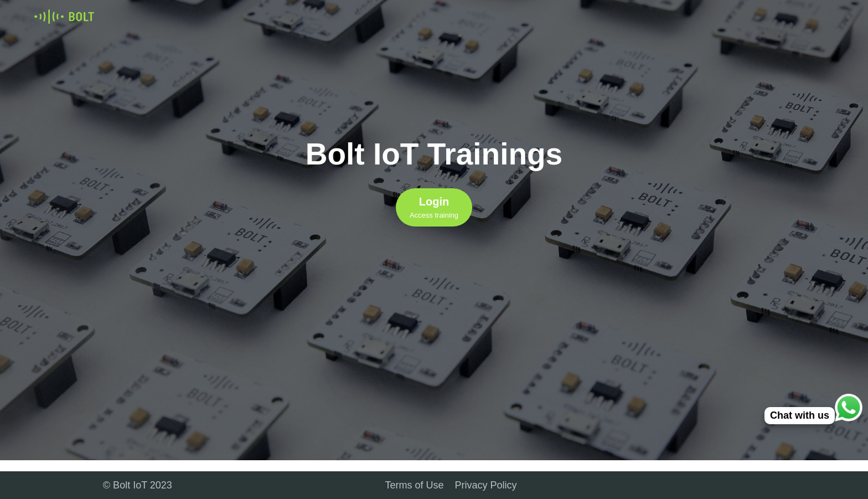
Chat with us (800, 415)
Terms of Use (415, 485)
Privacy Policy (486, 485)
